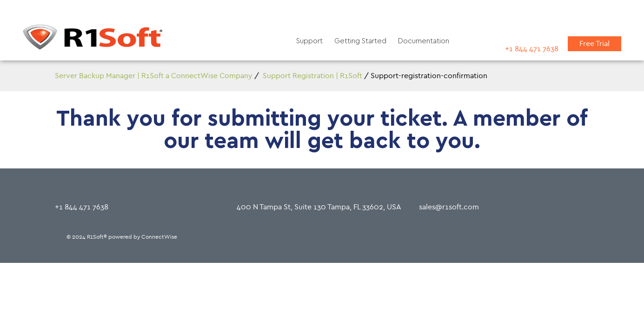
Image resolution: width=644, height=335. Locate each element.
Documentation (424, 41)
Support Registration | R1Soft (312, 76)
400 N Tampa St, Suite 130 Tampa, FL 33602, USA (319, 207)
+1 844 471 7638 (532, 49)
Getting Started (360, 41)
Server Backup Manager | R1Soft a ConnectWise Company (154, 76)
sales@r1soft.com (449, 207)
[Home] (93, 39)
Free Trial (594, 44)
